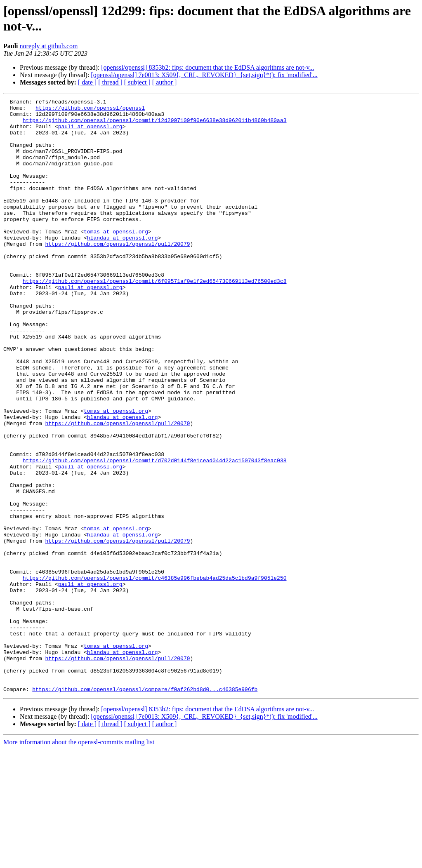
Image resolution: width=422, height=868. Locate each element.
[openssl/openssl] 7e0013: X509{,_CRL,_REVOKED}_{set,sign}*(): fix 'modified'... (204, 75)
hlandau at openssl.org (123, 266)
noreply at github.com (49, 46)
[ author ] (165, 82)
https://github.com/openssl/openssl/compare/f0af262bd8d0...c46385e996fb (145, 808)
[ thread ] (110, 82)
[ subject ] (137, 82)
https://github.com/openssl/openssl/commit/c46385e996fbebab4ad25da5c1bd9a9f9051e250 (155, 674)
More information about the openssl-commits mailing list (79, 861)
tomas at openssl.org (116, 259)
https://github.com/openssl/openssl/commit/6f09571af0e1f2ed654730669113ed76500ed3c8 (155, 318)
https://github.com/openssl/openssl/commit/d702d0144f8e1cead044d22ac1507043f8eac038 (155, 533)
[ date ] (87, 82)
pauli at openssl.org (90, 132)
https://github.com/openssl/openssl (90, 110)
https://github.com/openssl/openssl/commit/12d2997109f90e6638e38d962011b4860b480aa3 (155, 125)
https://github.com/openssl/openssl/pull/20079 (117, 273)
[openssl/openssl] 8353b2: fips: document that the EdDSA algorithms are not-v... (207, 67)
